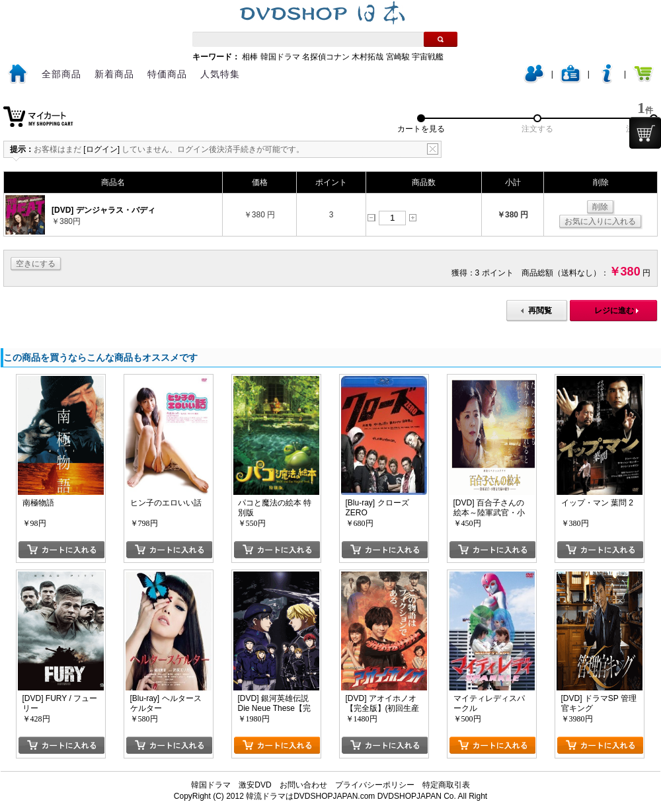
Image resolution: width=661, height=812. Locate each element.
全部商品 (61, 74)
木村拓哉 (368, 57)
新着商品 (114, 74)
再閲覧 (540, 311)
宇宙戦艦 (428, 57)
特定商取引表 (446, 785)
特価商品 (167, 74)
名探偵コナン (326, 57)
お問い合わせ (303, 785)
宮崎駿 (398, 57)
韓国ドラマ (280, 57)
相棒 (250, 57)
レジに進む (614, 311)
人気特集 (220, 74)
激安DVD (255, 785)
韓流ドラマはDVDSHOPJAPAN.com (310, 796)
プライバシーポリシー (375, 785)
